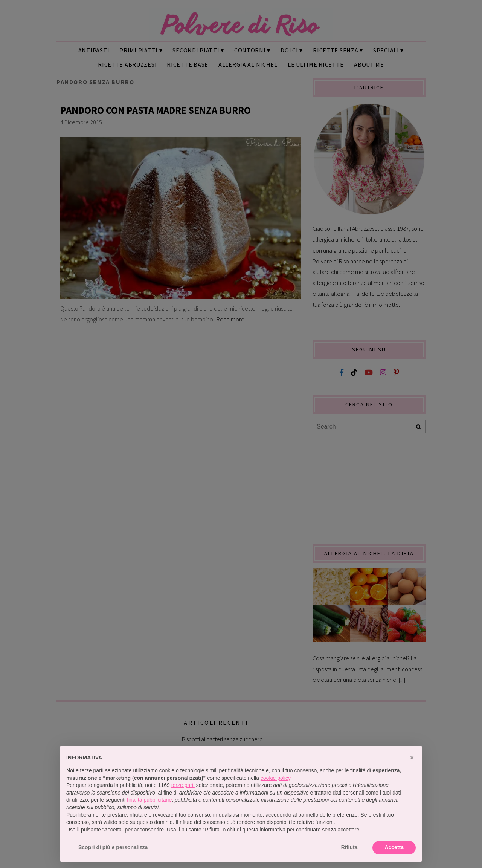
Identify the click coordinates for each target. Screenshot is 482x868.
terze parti (183, 785)
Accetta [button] (394, 847)
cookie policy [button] (275, 778)
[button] (412, 758)
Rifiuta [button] (349, 847)
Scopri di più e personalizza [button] (113, 847)
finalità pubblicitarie (149, 800)
